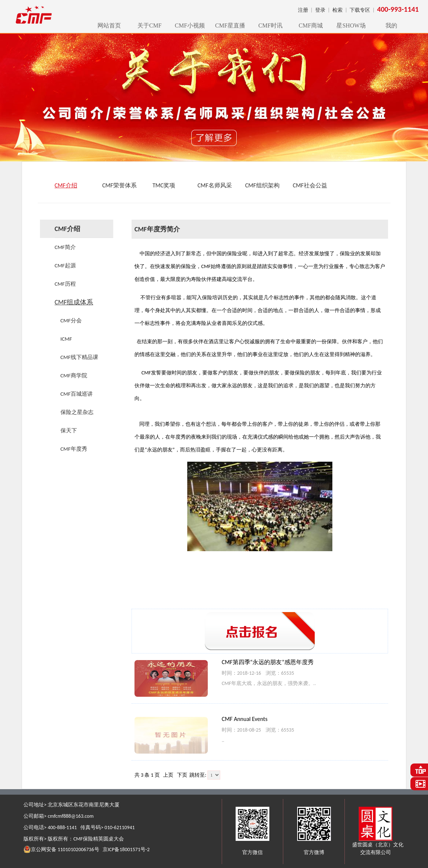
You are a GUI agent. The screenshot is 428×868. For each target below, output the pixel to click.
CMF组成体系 (74, 302)
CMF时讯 (270, 25)
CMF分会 (71, 321)
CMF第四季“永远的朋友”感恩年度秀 (268, 662)
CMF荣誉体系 (119, 185)
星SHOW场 (351, 25)
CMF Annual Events (245, 719)
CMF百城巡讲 (77, 394)
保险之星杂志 (77, 412)
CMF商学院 (74, 376)
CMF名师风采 (215, 185)
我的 (391, 25)
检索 (337, 10)
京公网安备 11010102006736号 (61, 849)
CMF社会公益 (310, 185)
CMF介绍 (66, 185)
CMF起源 (65, 265)
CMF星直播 (230, 25)
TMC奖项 (163, 185)
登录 (320, 10)
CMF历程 (65, 284)
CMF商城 (311, 25)
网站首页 (109, 25)
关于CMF (150, 25)
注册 (303, 10)
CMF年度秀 (74, 449)
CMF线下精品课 (79, 357)
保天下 (69, 431)
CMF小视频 (190, 25)
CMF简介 (65, 247)
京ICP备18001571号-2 (126, 849)
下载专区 (360, 10)
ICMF (66, 339)
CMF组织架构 (262, 185)
